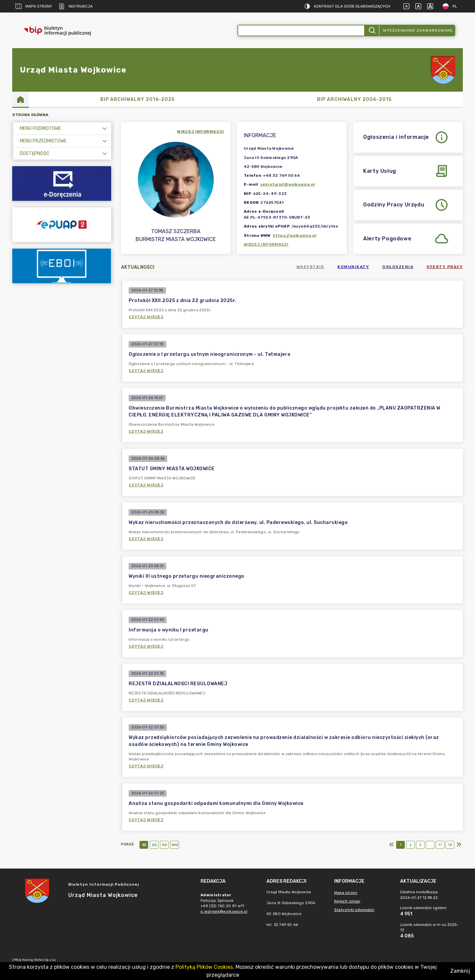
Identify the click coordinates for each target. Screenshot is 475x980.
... (430, 845)
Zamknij (460, 971)
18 (450, 845)
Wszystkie (311, 267)
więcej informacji (201, 132)
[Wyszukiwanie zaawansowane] (301, 31)
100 (175, 845)
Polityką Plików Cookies (204, 967)
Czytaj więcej (146, 317)
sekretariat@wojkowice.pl (288, 184)
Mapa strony (34, 6)
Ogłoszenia (398, 267)
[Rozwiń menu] (105, 128)
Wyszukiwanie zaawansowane (418, 30)
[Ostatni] (459, 845)
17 (440, 845)
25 (154, 845)
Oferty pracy (445, 267)
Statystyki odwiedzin (354, 910)
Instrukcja (76, 6)
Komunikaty (353, 267)
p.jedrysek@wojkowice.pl (224, 912)
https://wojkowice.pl (295, 235)
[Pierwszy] (392, 845)
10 (144, 845)
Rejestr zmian (347, 901)
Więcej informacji (266, 244)
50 (164, 845)
